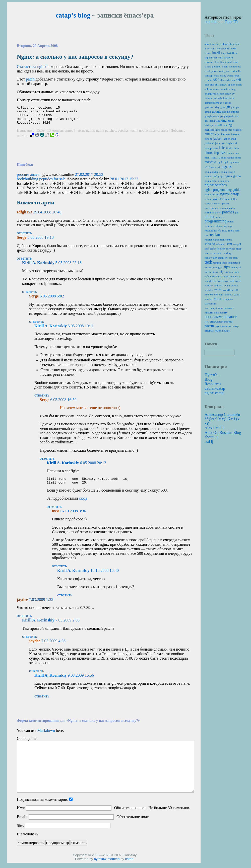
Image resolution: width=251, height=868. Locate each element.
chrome (209, 62)
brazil (216, 53)
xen (216, 294)
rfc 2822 (222, 230)
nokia (208, 199)
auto (213, 48)
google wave (212, 116)
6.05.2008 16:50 (63, 403)
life (222, 148)
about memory (213, 44)
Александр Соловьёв (222, 414)
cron (237, 75)
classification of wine (226, 62)
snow (213, 253)
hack (212, 121)
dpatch (231, 85)
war (219, 281)
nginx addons (212, 172)
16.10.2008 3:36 (73, 516)
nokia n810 (218, 199)
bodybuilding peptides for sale (41, 183)
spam (221, 258)
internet (235, 134)
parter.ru (209, 212)
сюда (83, 503)
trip (221, 272)
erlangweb (210, 94)
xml (221, 294)
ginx (223, 107)
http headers (235, 130)
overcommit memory (216, 208)
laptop (208, 148)
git (228, 107)
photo (209, 217)
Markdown (46, 736)
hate (225, 125)
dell (238, 80)
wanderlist (210, 281)
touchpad (236, 267)
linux (209, 153)
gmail (208, 112)
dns (212, 85)
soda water (211, 258)
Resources (213, 384)
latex (215, 148)
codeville (236, 71)
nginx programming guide (222, 190)
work (218, 290)
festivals (217, 98)
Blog (208, 379)
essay (228, 94)
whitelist (218, 285)
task (235, 258)
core (217, 75)
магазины (210, 303)
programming (215, 221)
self (207, 249)
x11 (236, 290)
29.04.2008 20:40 (47, 216)
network (216, 167)
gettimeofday (212, 107)
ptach (230, 221)
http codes (221, 130)
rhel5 (231, 230)
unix (236, 272)
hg (230, 125)
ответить (24, 237)
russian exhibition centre (218, 240)
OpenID (231, 22)
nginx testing (212, 194)
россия (210, 326)
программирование (221, 317)
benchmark (223, 48)
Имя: (21, 813)
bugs (224, 53)
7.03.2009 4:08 (53, 646)
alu (231, 44)
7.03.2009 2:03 (67, 625)
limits (229, 148)
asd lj (209, 442)
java (217, 143)
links (236, 148)
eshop (221, 94)
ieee (228, 134)
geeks (228, 103)
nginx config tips (214, 176)
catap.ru (228, 57)
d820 (216, 80)
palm (232, 208)
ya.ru (237, 294)
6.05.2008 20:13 (93, 467)
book (233, 48)
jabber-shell (229, 139)
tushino (229, 272)
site (207, 253)
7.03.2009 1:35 (41, 605)
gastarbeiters (212, 103)
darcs (223, 80)
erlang (232, 89)
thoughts (218, 267)
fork (232, 98)
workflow (228, 290)
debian (231, 80)
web (232, 281)
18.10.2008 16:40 (104, 576)
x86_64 (209, 294)
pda (237, 212)
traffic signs (211, 272)
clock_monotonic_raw (217, 71)
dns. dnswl (221, 85)
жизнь (219, 299)
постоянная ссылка (154, 134)
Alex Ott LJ (214, 428)
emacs (217, 89)
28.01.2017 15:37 (124, 183)
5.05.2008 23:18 (68, 266)
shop (239, 249)
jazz (223, 143)
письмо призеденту (216, 312)
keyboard (232, 143)
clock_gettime (212, 66)
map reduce (228, 157)
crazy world (227, 75)
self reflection (217, 249)
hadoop (209, 125)
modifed (113, 864)
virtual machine (219, 276)
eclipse (208, 89)
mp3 (219, 162)
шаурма (209, 331)
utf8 (207, 276)
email (225, 89)
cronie (208, 80)
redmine (209, 226)
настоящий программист (219, 308)
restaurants (211, 230)
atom (207, 48)
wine (227, 285)
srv (226, 258)
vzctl (238, 276)
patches (123, 134)
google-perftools (229, 116)
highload (209, 130)
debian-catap (215, 388)
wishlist (209, 290)
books (208, 53)
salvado (210, 244)
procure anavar (29, 178)
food (226, 98)
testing (217, 263)
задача (229, 299)
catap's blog (73, 15)
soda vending (224, 253)
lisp (216, 153)
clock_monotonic (231, 66)
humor (209, 134)
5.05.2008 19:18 (40, 241)
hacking (221, 121)
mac (237, 153)
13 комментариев (61, 134)
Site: (20, 831)
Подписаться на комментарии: (43, 805)
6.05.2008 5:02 (52, 300)
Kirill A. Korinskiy (38, 266)
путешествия (214, 321)
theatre (208, 267)
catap (129, 864)
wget (238, 281)
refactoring (221, 226)
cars (221, 57)
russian (214, 235)
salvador (221, 244)
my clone (234, 162)
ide (223, 134)
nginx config (228, 172)
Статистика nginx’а (33, 67)
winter (235, 285)
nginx (90, 134)
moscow (210, 162)
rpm (237, 230)
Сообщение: (27, 744)
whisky (209, 285)
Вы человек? (28, 839)
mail (207, 157)
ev (233, 94)
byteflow (100, 864)
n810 (207, 167)
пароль (210, 22)
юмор (218, 331)
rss (206, 235)
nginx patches (106, 134)
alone (225, 44)
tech (134, 134)
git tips (235, 107)
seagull (237, 244)
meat (238, 157)
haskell (218, 125)
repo (231, 226)
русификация (224, 326)
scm (229, 244)
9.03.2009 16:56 (81, 681)
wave (225, 281)
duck (239, 85)
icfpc (217, 134)
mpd (225, 162)
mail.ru (215, 157)
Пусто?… (213, 375)
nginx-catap (230, 194)
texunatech (234, 263)
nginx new (224, 181)
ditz (207, 85)
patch (30, 79)
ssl (230, 258)
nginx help (211, 181)
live (222, 153)
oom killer (231, 199)
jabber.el (209, 143)
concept (209, 75)
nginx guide (233, 176)
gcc (222, 103)
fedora (208, 98)
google (216, 111)
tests (224, 263)
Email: (22, 822)
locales (230, 153)
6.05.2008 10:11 (81, 330)
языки (226, 331)
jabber (217, 139)
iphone (208, 139)
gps (207, 121)
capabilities (211, 57)
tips (227, 267)
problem (219, 217)
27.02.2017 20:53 (89, 178)
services (231, 249)
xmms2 (229, 294)
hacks (231, 121)
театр (235, 326)
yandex (209, 299)
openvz (225, 203)
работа (228, 322)
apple (236, 44)
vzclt (231, 276)
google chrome (231, 112)
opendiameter (212, 203)
